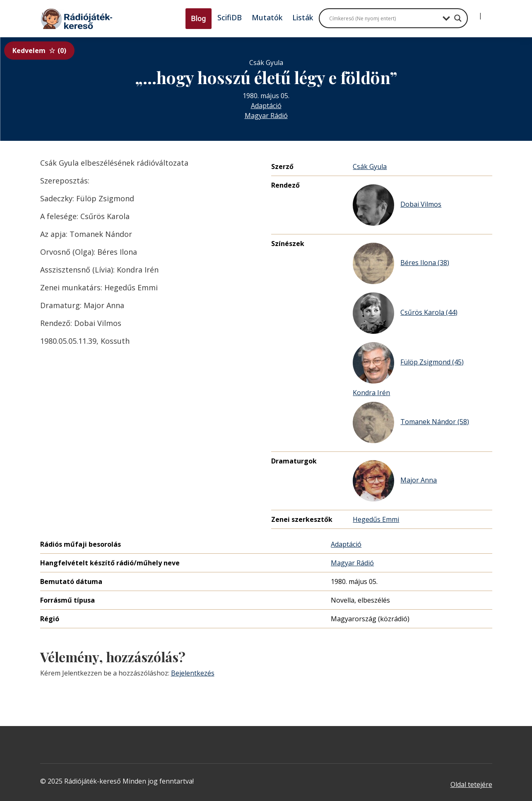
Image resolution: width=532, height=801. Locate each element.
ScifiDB (230, 17)
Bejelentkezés (193, 673)
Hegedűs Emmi (376, 519)
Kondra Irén (371, 393)
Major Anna (395, 481)
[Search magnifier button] (458, 18)
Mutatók (267, 17)
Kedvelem (39, 51)
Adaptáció (266, 106)
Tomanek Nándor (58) (411, 422)
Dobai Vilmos (397, 205)
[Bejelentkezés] (474, 12)
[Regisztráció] (487, 12)
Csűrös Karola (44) (405, 313)
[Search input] (384, 18)
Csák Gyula (370, 166)
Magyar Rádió (266, 116)
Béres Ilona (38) (401, 263)
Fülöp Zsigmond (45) (408, 363)
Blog (198, 18)
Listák (303, 17)
